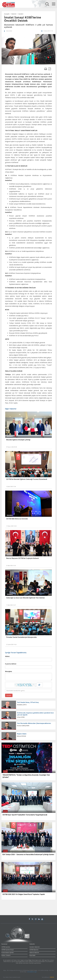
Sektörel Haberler (34, 953)
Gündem (21, 14)
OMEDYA (52, 977)
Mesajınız (9, 671)
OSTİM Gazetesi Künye (8, 950)
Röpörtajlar (32, 955)
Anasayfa (7, 14)
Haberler (14, 14)
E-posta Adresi (11, 664)
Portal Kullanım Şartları (8, 953)
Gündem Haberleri (35, 947)
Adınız (7, 656)
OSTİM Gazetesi (6, 947)
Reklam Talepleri (6, 955)
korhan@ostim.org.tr (32, 972)
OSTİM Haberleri (34, 950)
